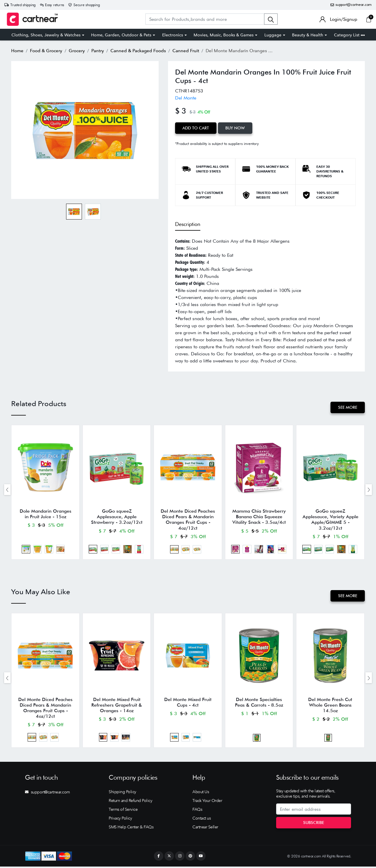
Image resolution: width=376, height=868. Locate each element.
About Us (201, 793)
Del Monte (186, 98)
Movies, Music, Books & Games (224, 35)
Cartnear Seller (205, 828)
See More (348, 407)
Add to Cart (196, 128)
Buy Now (236, 128)
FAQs (197, 811)
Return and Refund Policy (130, 802)
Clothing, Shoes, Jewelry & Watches (46, 35)
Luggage (273, 35)
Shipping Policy (122, 793)
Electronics (173, 35)
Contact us (202, 820)
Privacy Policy (120, 820)
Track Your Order (207, 802)
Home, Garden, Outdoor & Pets (121, 35)
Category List (349, 35)
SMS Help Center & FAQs (131, 828)
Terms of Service (123, 811)
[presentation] (7, 490)
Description (188, 224)
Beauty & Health (308, 35)
